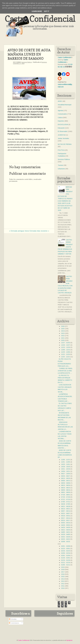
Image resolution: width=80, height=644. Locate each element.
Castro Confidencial (40, 19)
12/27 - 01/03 (66, 343)
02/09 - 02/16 (66, 553)
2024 (63, 331)
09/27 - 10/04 (66, 474)
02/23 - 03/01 (66, 549)
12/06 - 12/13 (66, 350)
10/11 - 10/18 (66, 469)
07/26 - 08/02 (66, 495)
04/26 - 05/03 (66, 525)
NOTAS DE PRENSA (65, 144)
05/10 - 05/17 (66, 520)
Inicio (27, 231)
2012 (63, 584)
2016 (63, 574)
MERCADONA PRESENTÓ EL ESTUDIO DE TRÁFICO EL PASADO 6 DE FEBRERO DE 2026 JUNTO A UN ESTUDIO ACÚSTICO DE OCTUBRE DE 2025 (65, 199)
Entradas (13, 619)
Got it (47, 11)
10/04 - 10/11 (66, 471)
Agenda (60, 111)
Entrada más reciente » (39, 231)
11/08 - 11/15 (65, 460)
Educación (61, 128)
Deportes (61, 121)
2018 (63, 570)
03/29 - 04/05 (66, 534)
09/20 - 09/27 (66, 476)
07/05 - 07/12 (66, 502)
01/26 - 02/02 (66, 558)
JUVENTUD (62, 135)
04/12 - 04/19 (66, 530)
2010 (63, 588)
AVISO (60, 101)
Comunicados (62, 114)
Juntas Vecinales (63, 138)
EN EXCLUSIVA (63, 125)
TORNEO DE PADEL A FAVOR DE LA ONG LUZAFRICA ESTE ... (65, 371)
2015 (63, 577)
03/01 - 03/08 (66, 546)
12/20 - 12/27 (66, 345)
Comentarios (14, 623)
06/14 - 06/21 (66, 509)
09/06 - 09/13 (66, 481)
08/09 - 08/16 (66, 490)
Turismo (61, 165)
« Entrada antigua (17, 231)
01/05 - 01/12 (66, 565)
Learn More (37, 11)
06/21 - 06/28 (66, 506)
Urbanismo (61, 169)
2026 (63, 326)
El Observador (63, 131)
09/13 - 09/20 (66, 478)
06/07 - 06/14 (66, 511)
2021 (63, 338)
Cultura (60, 118)
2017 (63, 572)
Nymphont (69, 640)
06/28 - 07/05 (66, 504)
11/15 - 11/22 (65, 357)
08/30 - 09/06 (66, 483)
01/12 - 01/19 (66, 563)
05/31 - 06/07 (66, 513)
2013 (63, 581)
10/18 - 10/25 (66, 467)
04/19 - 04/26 (66, 527)
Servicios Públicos (27, 62)
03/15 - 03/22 (66, 539)
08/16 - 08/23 (66, 488)
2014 (63, 579)
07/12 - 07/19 (66, 499)
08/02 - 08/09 (66, 492)
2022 (63, 336)
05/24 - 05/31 (66, 516)
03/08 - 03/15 (66, 542)
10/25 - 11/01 (66, 464)
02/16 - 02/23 (66, 551)
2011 (63, 586)
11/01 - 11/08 (65, 462)
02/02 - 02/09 (66, 556)
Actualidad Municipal (65, 105)
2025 (63, 329)
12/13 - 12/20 (66, 347)
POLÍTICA (61, 150)
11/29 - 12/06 (66, 352)
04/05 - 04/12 (66, 532)
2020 (63, 340)
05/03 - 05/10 (66, 523)
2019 (63, 567)
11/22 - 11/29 (65, 354)
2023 (63, 333)
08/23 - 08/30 (66, 485)
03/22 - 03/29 (66, 537)
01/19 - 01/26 (66, 560)
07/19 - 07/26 (66, 497)
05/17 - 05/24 (66, 518)
